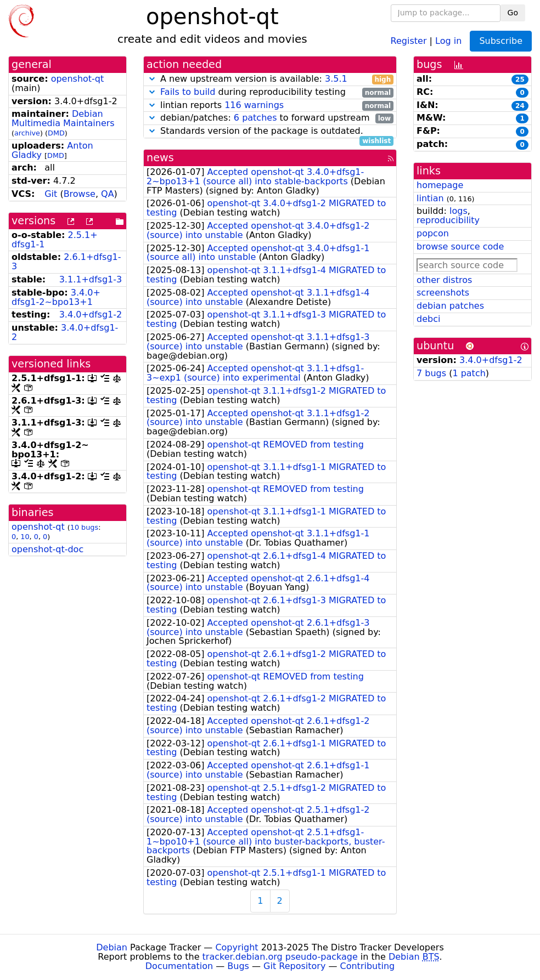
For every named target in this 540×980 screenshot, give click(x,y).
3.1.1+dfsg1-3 (91, 279)
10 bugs (84, 527)
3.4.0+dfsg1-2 (91, 315)
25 (520, 80)
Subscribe (501, 41)
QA (108, 194)
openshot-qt (78, 79)
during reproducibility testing (270, 92)
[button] (152, 79)
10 (25, 537)
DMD (56, 133)
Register (409, 40)
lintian (430, 198)
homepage (440, 185)
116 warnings (254, 105)
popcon (433, 233)
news (160, 158)
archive (27, 133)
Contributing (368, 966)
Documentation (179, 966)
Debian (112, 947)
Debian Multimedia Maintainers (63, 118)
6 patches (255, 118)
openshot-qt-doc (47, 549)
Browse (80, 194)
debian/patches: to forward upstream (270, 118)
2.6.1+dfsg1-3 (66, 262)
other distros (444, 280)
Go (513, 13)
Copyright (237, 947)
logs (459, 211)
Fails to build (188, 92)
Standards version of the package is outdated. (270, 131)
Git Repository (294, 966)
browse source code (460, 247)
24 (520, 106)
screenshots (443, 293)
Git (51, 194)
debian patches (450, 306)
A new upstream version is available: (270, 79)
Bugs (238, 966)
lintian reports (270, 106)
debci (428, 319)
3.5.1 (336, 79)
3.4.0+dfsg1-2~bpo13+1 (56, 297)
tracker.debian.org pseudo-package (280, 957)
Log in (448, 40)
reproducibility (448, 220)
